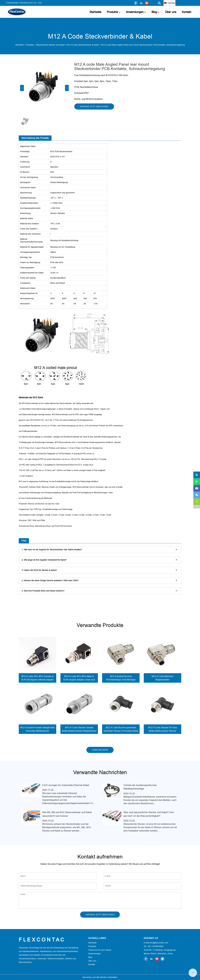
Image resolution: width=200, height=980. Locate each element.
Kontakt (187, 12)
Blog (154, 12)
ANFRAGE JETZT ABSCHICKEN (94, 106)
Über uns (171, 12)
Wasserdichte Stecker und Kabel (50, 45)
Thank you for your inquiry (100, 950)
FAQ (24, 541)
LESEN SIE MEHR (100, 750)
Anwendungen (135, 12)
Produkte (112, 12)
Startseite (95, 12)
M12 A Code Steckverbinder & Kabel (83, 45)
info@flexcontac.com (159, 943)
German (170, 3)
